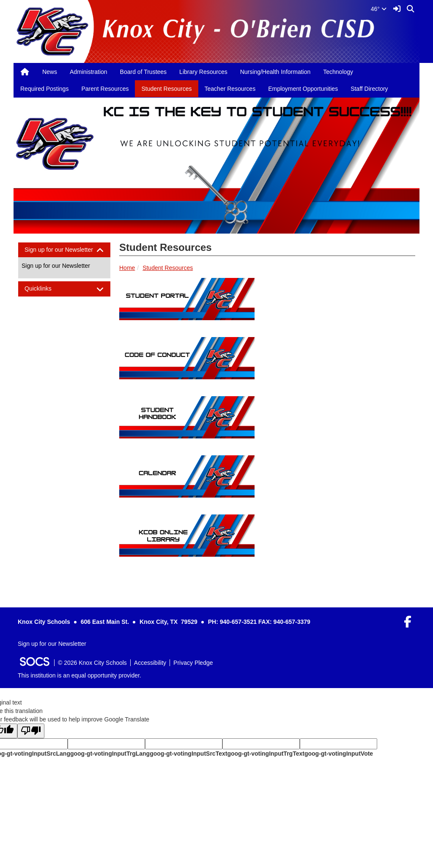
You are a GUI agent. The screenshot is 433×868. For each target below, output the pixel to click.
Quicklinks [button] (45, 289)
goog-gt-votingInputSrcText (188, 754)
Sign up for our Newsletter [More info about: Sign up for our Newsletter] (56, 266)
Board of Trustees (144, 72)
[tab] (64, 250)
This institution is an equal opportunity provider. (79, 675)
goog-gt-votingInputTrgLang (110, 754)
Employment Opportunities (303, 89)
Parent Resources (105, 89)
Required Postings (44, 89)
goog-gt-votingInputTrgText (266, 754)
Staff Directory (369, 89)
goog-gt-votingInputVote (339, 754)
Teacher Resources (230, 89)
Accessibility (150, 663)
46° (379, 9)
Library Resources (203, 72)
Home (127, 268)
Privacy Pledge (193, 663)
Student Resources (166, 89)
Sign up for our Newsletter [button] (64, 250)
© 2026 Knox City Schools (92, 663)
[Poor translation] (31, 731)
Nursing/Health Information (275, 72)
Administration (89, 72)
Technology (338, 72)
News (50, 72)
